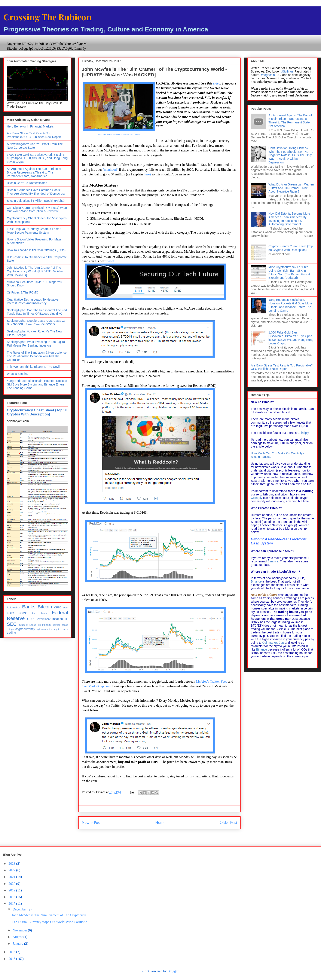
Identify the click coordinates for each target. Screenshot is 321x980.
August (18, 937)
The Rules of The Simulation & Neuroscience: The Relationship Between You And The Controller (37, 356)
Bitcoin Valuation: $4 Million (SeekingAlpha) (36, 201)
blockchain (44, 625)
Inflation (57, 619)
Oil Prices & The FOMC (22, 292)
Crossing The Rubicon (48, 17)
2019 (12, 890)
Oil (66, 619)
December (20, 909)
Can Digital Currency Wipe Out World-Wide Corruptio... (51, 922)
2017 (12, 904)
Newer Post (91, 822)
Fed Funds (40, 613)
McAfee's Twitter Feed (212, 681)
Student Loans (28, 625)
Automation (14, 608)
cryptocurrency (25, 629)
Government (43, 619)
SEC (12, 624)
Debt (65, 608)
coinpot (11, 629)
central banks (60, 625)
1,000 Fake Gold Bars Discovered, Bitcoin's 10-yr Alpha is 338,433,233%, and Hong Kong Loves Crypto (37, 158)
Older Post (228, 822)
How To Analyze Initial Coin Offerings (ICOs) (36, 250)
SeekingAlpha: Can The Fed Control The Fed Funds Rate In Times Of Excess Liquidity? (37, 312)
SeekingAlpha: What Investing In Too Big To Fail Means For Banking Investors (36, 344)
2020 (12, 884)
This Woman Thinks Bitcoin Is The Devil (33, 367)
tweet (110, 261)
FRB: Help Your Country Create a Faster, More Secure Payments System (34, 231)
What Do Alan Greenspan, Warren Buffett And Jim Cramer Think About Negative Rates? (291, 188)
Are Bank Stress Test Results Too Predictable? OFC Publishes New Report (34, 135)
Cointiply (303, 433)
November (20, 930)
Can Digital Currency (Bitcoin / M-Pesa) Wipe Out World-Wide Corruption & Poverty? (37, 210)
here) (147, 174)
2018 (12, 897)
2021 (12, 877)
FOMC (23, 613)
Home (160, 822)
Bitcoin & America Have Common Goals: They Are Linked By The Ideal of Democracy (36, 192)
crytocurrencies (44, 629)
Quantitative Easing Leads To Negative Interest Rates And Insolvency (33, 301)
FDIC (10, 613)
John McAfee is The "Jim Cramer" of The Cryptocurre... (50, 915)
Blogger (173, 971)
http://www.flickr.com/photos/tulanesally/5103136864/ (119, 134)
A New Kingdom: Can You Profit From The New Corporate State (35, 146)
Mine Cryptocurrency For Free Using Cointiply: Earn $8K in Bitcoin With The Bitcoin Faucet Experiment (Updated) (289, 272)
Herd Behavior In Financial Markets (30, 126)
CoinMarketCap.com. (97, 686)
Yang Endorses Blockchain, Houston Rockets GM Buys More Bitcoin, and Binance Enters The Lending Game (37, 384)
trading (11, 633)
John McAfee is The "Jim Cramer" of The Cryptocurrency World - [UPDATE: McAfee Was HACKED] (35, 271)
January (18, 944)
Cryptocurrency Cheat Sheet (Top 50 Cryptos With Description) (37, 412)
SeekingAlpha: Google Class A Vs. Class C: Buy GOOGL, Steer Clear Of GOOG (36, 322)
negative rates (60, 629)
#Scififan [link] (287, 71)
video (217, 83)
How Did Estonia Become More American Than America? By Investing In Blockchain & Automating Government (289, 219)
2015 (12, 959)
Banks (29, 607)
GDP (30, 619)
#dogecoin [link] (268, 75)
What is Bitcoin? (18, 374)
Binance (273, 561)
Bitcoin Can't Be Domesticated (27, 183)
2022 (12, 870)
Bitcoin (45, 607)
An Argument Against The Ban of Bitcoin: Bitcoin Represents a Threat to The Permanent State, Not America (34, 172)
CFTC (58, 608)
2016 (12, 952)
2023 (12, 864)
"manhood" (110, 170)
